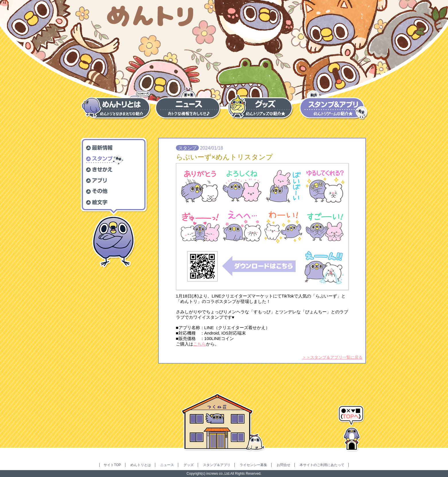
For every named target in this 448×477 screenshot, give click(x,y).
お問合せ (284, 465)
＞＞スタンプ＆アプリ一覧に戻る (332, 357)
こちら (200, 344)
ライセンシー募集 (253, 465)
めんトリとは (141, 465)
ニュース (167, 465)
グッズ (189, 465)
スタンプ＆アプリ (217, 465)
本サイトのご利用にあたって (322, 465)
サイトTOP (112, 465)
